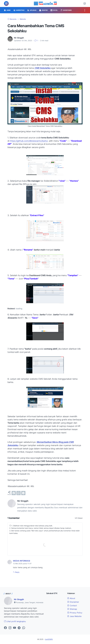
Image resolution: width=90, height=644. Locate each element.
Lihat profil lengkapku (15, 621)
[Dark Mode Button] (85, 3)
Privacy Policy (75, 613)
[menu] (6, 3)
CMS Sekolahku (42, 68)
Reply (17, 572)
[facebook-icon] (5, 628)
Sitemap (72, 609)
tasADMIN (49, 639)
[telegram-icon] (19, 628)
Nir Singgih (19, 599)
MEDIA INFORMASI (22, 561)
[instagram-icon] (10, 628)
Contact (72, 606)
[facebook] (14, 493)
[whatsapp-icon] (24, 628)
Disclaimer (73, 602)
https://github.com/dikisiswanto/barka (29, 141)
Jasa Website (74, 616)
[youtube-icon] (15, 628)
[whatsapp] (19, 493)
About (71, 598)
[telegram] (23, 493)
